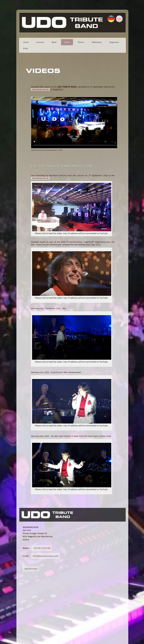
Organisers (105, 42)
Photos (72, 42)
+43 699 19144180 (33, 599)
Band (45, 42)
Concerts (31, 42)
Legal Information (22, 620)
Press (120, 42)
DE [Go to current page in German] (124, 19)
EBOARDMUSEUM (31, 83)
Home (17, 42)
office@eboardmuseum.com (37, 607)
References (88, 42)
